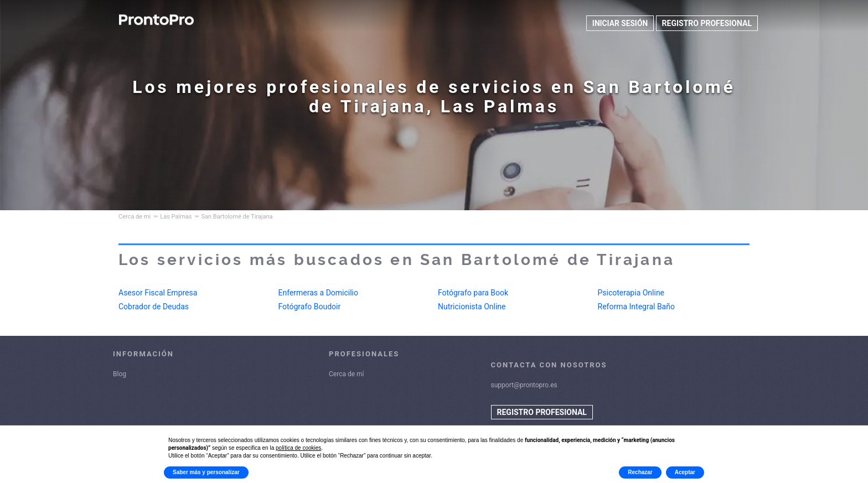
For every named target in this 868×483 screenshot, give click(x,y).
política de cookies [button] (298, 448)
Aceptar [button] (685, 472)
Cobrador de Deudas (154, 307)
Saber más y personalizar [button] (206, 472)
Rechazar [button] (640, 472)
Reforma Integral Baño (636, 307)
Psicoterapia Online (631, 293)
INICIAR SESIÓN (619, 23)
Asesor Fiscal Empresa (158, 293)
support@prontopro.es (524, 385)
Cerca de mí (347, 374)
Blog (120, 374)
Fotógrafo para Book (473, 293)
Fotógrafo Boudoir (310, 307)
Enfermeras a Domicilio (319, 293)
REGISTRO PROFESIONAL (707, 23)
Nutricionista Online (472, 307)
